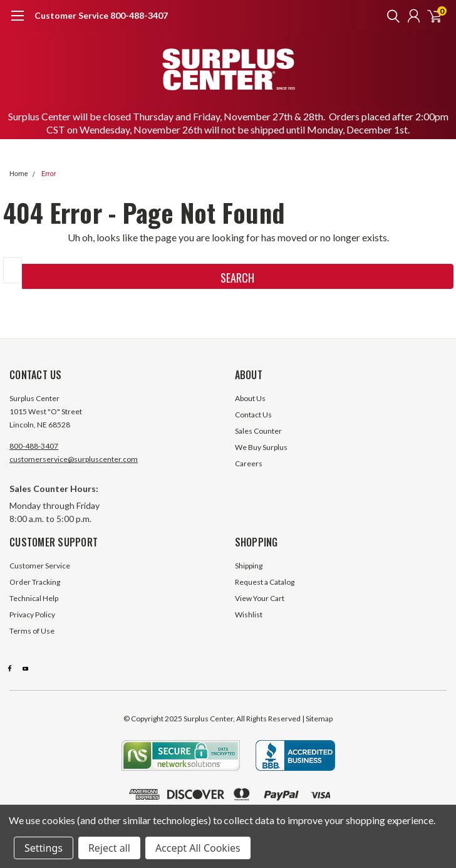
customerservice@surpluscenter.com (74, 459)
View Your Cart (260, 598)
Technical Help (34, 598)
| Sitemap (317, 719)
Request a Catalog (265, 582)
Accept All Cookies (198, 848)
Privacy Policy (32, 614)
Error (49, 174)
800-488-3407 (34, 446)
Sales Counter (258, 431)
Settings (44, 848)
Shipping (249, 566)
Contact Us (253, 415)
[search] (390, 16)
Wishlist (249, 614)
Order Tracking (35, 582)
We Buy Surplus (261, 447)
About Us (250, 398)
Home (19, 174)
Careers (249, 463)
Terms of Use (32, 631)
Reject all (109, 848)
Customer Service (40, 566)
